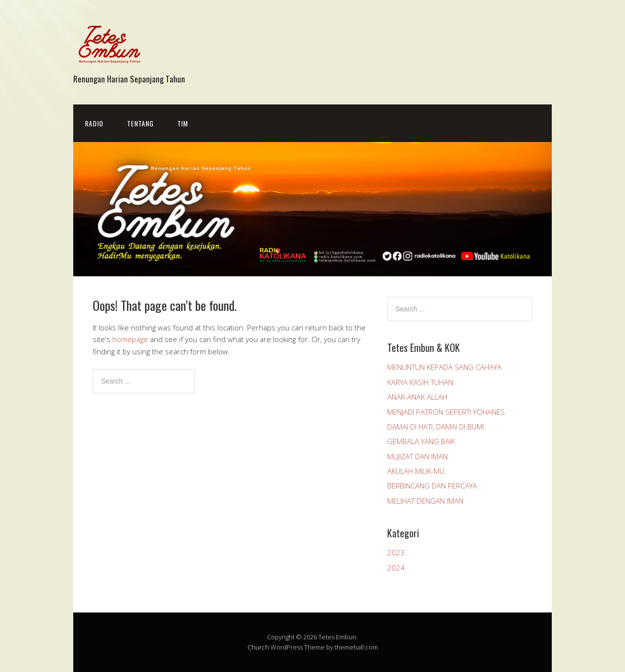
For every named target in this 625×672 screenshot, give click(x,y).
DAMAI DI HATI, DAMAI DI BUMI (436, 427)
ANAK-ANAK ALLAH (417, 397)
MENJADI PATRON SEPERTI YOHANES (446, 412)
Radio (94, 123)
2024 (396, 568)
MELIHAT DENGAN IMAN (425, 501)
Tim (183, 123)
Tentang (140, 123)
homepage (130, 339)
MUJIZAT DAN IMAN (417, 456)
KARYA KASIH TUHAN (420, 382)
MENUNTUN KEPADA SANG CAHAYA (444, 367)
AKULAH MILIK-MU (416, 471)
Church (258, 647)
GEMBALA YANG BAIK (421, 441)
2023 (396, 552)
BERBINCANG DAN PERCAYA (432, 486)
